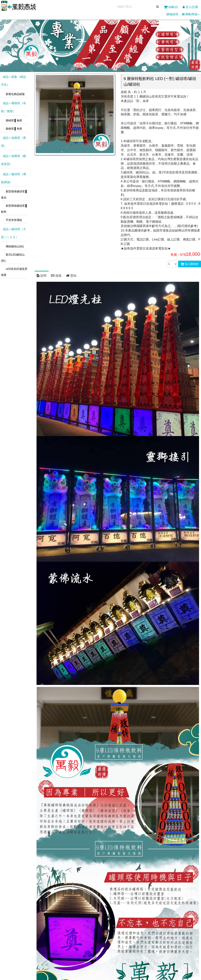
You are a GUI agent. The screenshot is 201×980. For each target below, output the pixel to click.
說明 (42, 276)
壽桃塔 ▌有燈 (13, 129)
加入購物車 (190, 264)
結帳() (171, 7)
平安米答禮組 (13, 220)
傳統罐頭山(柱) (14, 246)
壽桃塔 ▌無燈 (13, 120)
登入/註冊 (190, 7)
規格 (56, 276)
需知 (71, 276)
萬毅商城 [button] (191, 14)
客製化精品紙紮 (15, 94)
